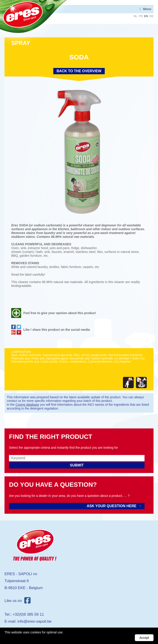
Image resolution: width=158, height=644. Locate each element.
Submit (77, 465)
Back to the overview (79, 71)
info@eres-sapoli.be (34, 621)
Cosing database (27, 405)
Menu (147, 9)
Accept (144, 638)
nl (135, 16)
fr (141, 16)
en (146, 16)
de (151, 16)
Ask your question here (112, 506)
